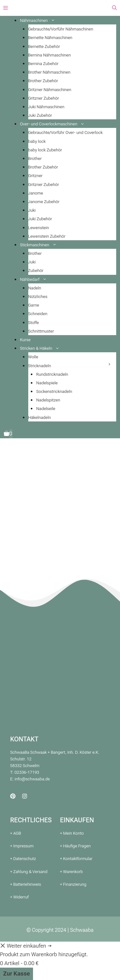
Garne (34, 305)
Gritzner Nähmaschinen (50, 90)
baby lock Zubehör (45, 150)
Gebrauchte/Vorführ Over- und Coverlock (66, 132)
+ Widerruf (19, 897)
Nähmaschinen (40, 20)
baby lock (37, 141)
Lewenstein (39, 228)
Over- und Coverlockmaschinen (55, 124)
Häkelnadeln (40, 417)
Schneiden (38, 314)
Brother (35, 159)
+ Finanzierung (73, 884)
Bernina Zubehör (43, 64)
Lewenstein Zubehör (47, 236)
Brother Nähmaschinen (49, 72)
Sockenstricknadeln (54, 391)
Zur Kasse (17, 973)
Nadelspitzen (48, 400)
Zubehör (36, 271)
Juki (32, 210)
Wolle (33, 357)
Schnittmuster (41, 331)
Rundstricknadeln (52, 374)
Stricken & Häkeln (42, 348)
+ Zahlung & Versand (29, 872)
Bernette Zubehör (44, 46)
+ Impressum (22, 846)
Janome (36, 193)
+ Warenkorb (71, 872)
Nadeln (35, 288)
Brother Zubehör (43, 81)
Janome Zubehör (44, 202)
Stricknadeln (40, 366)
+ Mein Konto (72, 833)
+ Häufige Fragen (75, 846)
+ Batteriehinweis (26, 884)
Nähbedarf (36, 279)
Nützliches (38, 297)
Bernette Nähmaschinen (50, 38)
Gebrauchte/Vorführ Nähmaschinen (61, 29)
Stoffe (34, 323)
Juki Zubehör (40, 115)
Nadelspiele (47, 383)
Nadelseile (46, 409)
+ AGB (16, 833)
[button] (114, 8)
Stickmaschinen (41, 245)
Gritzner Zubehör (44, 98)
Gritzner (36, 176)
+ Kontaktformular (76, 859)
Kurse (25, 340)
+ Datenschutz (23, 859)
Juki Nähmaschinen (46, 107)
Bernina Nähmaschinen (50, 55)
